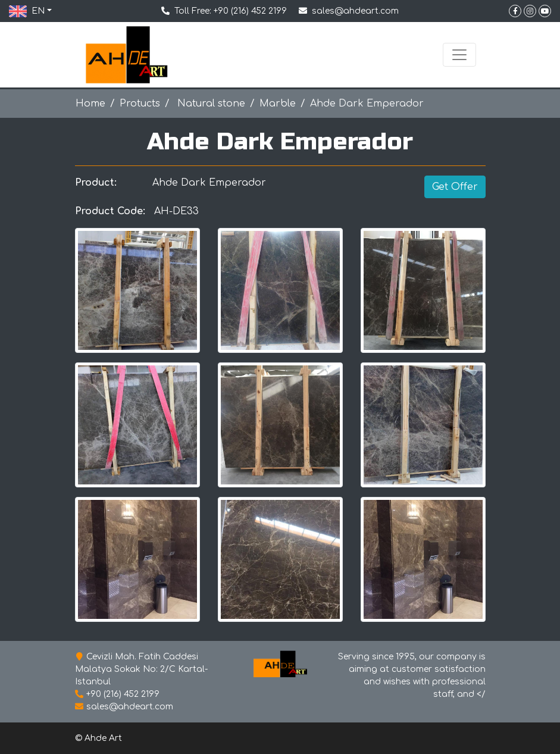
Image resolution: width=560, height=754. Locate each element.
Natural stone (210, 104)
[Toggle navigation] (459, 55)
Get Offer (455, 187)
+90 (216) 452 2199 (250, 11)
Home (90, 104)
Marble (278, 104)
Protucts (140, 104)
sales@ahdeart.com (355, 11)
